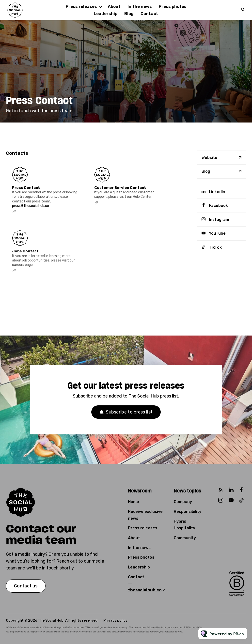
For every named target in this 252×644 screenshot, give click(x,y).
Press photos (173, 6)
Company (183, 502)
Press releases (81, 6)
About (134, 538)
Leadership (106, 14)
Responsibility (188, 512)
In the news (140, 6)
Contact (149, 14)
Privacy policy (115, 621)
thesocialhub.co (145, 590)
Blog (129, 14)
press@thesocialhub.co (31, 206)
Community (185, 538)
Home (134, 502)
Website (209, 158)
